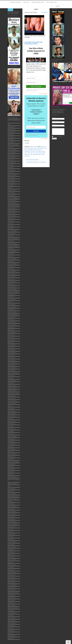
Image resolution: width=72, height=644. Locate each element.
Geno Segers (11, 320)
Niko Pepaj (10, 537)
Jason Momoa (11, 370)
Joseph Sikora (11, 396)
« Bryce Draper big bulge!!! (32, 160)
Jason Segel (11, 375)
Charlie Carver (11, 213)
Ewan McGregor (12, 307)
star (34, 154)
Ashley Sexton (11, 155)
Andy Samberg (11, 152)
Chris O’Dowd (11, 233)
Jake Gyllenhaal (12, 353)
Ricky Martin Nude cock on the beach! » (37, 162)
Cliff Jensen (11, 249)
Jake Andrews (11, 350)
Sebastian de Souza (13, 593)
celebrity (42, 148)
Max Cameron (11, 489)
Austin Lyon (11, 160)
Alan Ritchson (11, 132)
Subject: (55, 124)
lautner (43, 151)
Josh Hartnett (11, 398)
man (31, 153)
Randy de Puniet (12, 560)
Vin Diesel (10, 628)
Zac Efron (10, 633)
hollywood (27, 151)
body (31, 148)
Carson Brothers (12, 200)
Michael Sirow (11, 517)
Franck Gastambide (12, 315)
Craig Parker (11, 261)
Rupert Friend (11, 580)
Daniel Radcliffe (12, 271)
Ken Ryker (10, 419)
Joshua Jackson (12, 401)
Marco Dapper (11, 449)
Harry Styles (11, 335)
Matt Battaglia (11, 464)
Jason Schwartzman (13, 373)
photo (26, 154)
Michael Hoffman (12, 506)
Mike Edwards (11, 519)
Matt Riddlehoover (12, 477)
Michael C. (10, 501)
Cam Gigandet (11, 195)
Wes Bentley (11, 631)
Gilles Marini (11, 330)
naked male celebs (12, 524)
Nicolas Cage (11, 534)
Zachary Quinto (11, 636)
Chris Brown (11, 221)
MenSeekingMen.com (13, 496)
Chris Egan (10, 226)
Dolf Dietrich (11, 297)
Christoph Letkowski (13, 246)
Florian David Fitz (12, 312)
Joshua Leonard (12, 403)
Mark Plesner (11, 457)
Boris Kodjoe (11, 183)
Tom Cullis (10, 610)
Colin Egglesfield (12, 251)
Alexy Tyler (10, 147)
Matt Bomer (10, 467)
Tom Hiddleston (11, 613)
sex (29, 154)
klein (40, 151)
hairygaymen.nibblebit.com (59, 110)
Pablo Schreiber (12, 547)
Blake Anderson (12, 180)
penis (40, 153)
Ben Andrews (11, 170)
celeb (38, 148)
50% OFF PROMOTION (14, 120)
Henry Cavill (11, 337)
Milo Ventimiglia (11, 522)
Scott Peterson (11, 590)
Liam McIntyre (11, 439)
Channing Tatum (12, 208)
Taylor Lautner (34, 146)
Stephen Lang (11, 598)
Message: (55, 128)
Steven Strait (11, 600)
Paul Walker (11, 550)
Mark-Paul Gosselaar (13, 462)
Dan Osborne (11, 266)
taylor (43, 154)
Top (68, 642)
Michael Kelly (11, 509)
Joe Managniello (12, 381)
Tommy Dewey (11, 618)
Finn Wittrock (11, 310)
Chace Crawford (12, 203)
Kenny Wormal (11, 421)
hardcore (40, 150)
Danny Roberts (11, 277)
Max (9, 486)
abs (42, 146)
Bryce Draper (11, 193)
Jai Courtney (11, 348)
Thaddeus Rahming (12, 608)
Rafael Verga (11, 557)
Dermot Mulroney (12, 289)
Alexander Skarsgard (13, 145)
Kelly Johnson (11, 416)
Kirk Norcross (11, 429)
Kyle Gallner (11, 431)
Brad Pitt (10, 188)
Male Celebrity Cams (52, 2)
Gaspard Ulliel (11, 317)
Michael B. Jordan (12, 499)
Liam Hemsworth (12, 436)
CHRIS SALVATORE (13, 238)
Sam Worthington (12, 585)
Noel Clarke (11, 539)
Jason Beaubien (12, 368)
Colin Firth (10, 256)
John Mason (11, 383)
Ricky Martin (11, 570)
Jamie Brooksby (12, 363)
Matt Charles (11, 469)
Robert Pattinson (12, 572)
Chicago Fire (11, 218)
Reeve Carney (11, 565)
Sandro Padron (11, 588)
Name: (54, 117)
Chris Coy (10, 223)
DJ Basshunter (11, 294)
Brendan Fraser (11, 190)
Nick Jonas (10, 532)
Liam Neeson (11, 441)
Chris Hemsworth (12, 231)
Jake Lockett (11, 355)
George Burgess (12, 322)
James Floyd (11, 358)
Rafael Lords (11, 555)
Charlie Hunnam (12, 216)
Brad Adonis (11, 185)
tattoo (39, 154)
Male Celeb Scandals (13, 14)
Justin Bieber (11, 408)
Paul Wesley (11, 552)
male (28, 153)
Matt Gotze (10, 474)
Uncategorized (11, 626)
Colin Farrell (11, 254)
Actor (9, 124)
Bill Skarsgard (11, 178)
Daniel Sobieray (12, 274)
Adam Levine (11, 129)
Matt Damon (11, 472)
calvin (35, 148)
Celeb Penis (26, 2)
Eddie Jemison (11, 304)
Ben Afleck (10, 167)
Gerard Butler (11, 327)
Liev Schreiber (11, 444)
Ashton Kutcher (11, 157)
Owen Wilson (11, 544)
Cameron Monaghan (13, 198)
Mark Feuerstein (12, 454)
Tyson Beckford (11, 623)
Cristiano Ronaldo (12, 264)
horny (31, 151)
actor (44, 146)
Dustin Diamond (12, 299)
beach (26, 148)
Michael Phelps (11, 514)
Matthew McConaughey (13, 479)
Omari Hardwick (12, 542)
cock (46, 148)
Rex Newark (11, 567)
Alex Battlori (11, 135)
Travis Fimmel (11, 621)
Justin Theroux (11, 411)
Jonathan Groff (11, 386)
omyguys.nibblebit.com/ (58, 111)
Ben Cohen (10, 173)
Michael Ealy (11, 504)
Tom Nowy (10, 615)
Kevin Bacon (11, 424)
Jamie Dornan (11, 365)
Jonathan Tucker (12, 388)
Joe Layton (10, 378)
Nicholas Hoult (11, 527)
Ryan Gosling (11, 582)
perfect (44, 153)
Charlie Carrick (11, 211)
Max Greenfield (11, 494)
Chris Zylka (10, 241)
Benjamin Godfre (12, 175)
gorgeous (32, 150)
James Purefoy (11, 360)
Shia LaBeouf (11, 595)
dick (25, 150)
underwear (27, 156)
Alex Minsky (11, 140)
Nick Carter (10, 529)
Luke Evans (11, 446)
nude (37, 153)
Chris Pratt (10, 236)
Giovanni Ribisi (11, 332)
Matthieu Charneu (12, 484)
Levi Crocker (11, 434)
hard (36, 150)
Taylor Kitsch (11, 603)
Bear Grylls (10, 165)
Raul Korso (10, 562)
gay (28, 150)
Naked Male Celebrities (13, 12)
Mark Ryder (10, 459)
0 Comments (44, 12)
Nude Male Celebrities (15, 2)
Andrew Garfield (12, 150)
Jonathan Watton (12, 391)
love (25, 153)
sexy (31, 154)
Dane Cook (10, 269)
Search (10, 10)
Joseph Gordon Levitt (13, 393)
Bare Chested (11, 162)
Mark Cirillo (10, 452)
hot (34, 151)
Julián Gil (10, 406)
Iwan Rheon (11, 342)
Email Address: (56, 121)
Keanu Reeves (11, 414)
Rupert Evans (11, 577)
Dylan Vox (10, 302)
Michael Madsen (12, 511)
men (34, 153)
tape (36, 154)
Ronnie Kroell (11, 575)
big (29, 148)
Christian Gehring (12, 244)
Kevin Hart (10, 426)
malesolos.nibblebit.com (58, 113)
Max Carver (10, 491)
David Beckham (12, 282)
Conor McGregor (12, 259)
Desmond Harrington (13, 292)
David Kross (11, 284)
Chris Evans (11, 228)
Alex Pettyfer (11, 142)
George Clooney (12, 325)
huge (37, 151)
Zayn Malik (10, 638)
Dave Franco (11, 279)
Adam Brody (11, 127)
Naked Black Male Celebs (38, 2)
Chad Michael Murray (13, 206)
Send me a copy (58, 137)
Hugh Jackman (11, 340)
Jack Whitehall (11, 345)
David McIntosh (11, 287)
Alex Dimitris (11, 137)
